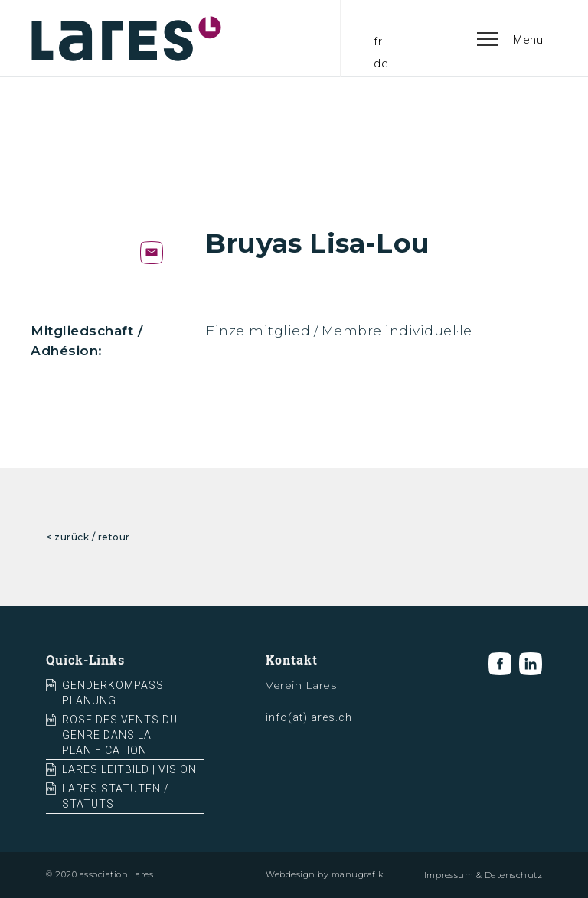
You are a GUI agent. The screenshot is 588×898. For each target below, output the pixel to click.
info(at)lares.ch (309, 717)
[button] (511, 38)
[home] (126, 38)
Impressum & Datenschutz (483, 875)
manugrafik (358, 874)
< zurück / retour (88, 537)
